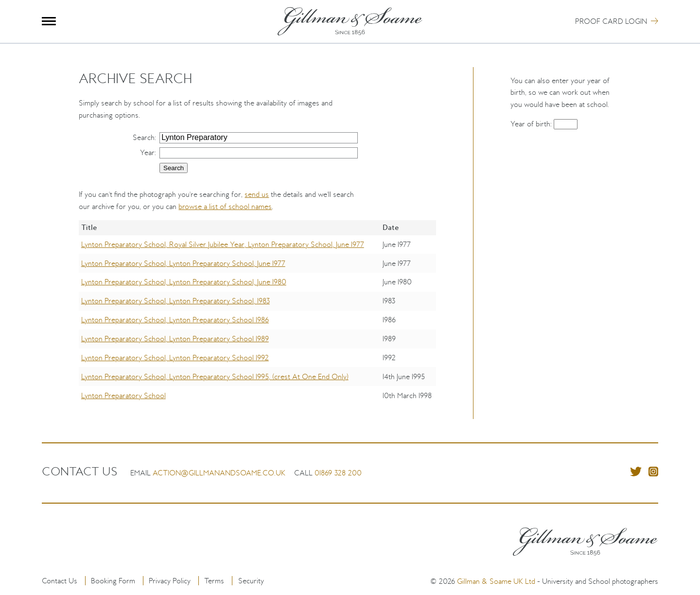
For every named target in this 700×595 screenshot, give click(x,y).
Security (251, 581)
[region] (257, 320)
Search (144, 137)
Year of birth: (532, 124)
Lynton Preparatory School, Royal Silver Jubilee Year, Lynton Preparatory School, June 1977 (223, 244)
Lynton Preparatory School (123, 395)
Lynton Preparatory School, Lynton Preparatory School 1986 (175, 320)
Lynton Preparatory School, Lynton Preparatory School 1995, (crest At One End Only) (215, 376)
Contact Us (60, 581)
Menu (49, 21)
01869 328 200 (338, 473)
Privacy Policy (170, 581)
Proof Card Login (611, 21)
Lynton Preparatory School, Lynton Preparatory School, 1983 (175, 301)
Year (147, 152)
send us (257, 194)
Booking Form (113, 581)
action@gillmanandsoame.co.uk (219, 473)
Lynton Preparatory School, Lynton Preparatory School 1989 (175, 339)
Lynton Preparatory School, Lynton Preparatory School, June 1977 (183, 263)
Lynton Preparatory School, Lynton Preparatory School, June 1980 (184, 282)
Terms (214, 581)
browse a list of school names (225, 206)
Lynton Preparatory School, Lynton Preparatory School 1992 (175, 358)
